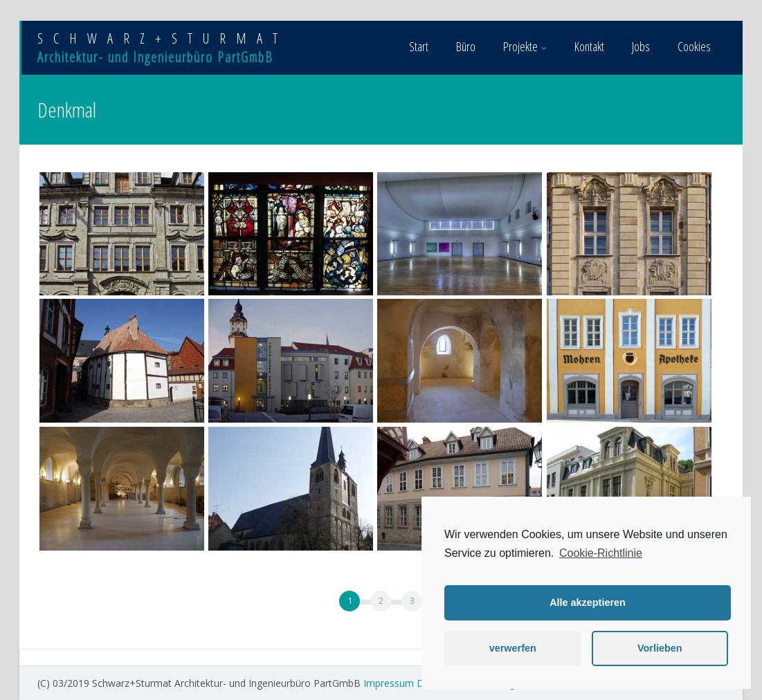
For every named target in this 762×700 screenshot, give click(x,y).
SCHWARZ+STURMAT (163, 38)
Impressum (389, 683)
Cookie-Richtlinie (601, 553)
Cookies (694, 46)
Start (419, 46)
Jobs (641, 46)
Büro (466, 46)
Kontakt (589, 46)
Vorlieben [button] (660, 648)
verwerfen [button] (513, 648)
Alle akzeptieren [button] (588, 602)
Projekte (525, 46)
